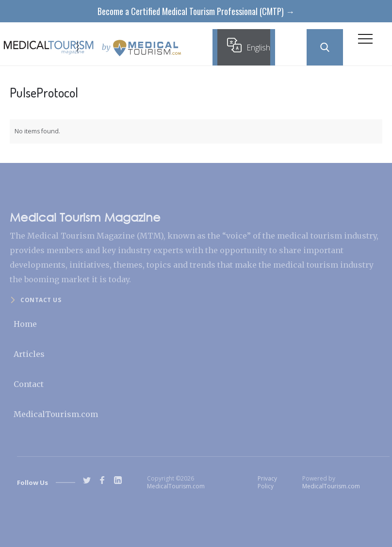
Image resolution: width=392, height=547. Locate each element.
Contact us (41, 300)
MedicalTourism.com (56, 414)
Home (25, 324)
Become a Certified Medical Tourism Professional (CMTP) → (196, 11)
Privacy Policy (267, 482)
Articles (29, 354)
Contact (29, 384)
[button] (365, 41)
